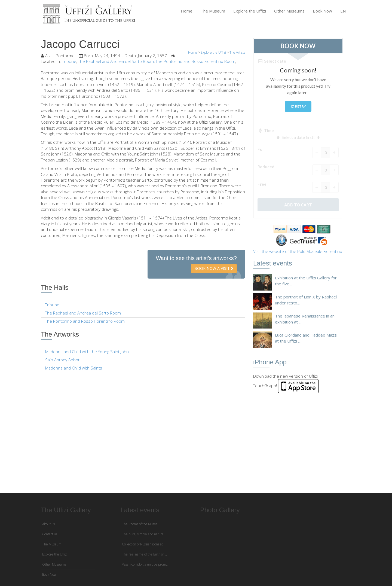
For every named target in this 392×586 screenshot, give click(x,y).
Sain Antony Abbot (62, 360)
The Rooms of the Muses (140, 524)
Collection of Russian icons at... (144, 544)
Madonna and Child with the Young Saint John (87, 352)
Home (187, 11)
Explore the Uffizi (250, 11)
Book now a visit (214, 268)
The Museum (213, 11)
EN (343, 11)
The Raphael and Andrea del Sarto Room (116, 61)
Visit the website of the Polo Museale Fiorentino (298, 251)
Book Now (322, 11)
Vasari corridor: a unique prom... (145, 564)
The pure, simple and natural (143, 534)
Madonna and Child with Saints (74, 368)
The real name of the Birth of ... (144, 554)
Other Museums (289, 11)
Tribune (69, 61)
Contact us (50, 534)
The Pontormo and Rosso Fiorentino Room (195, 61)
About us (48, 524)
